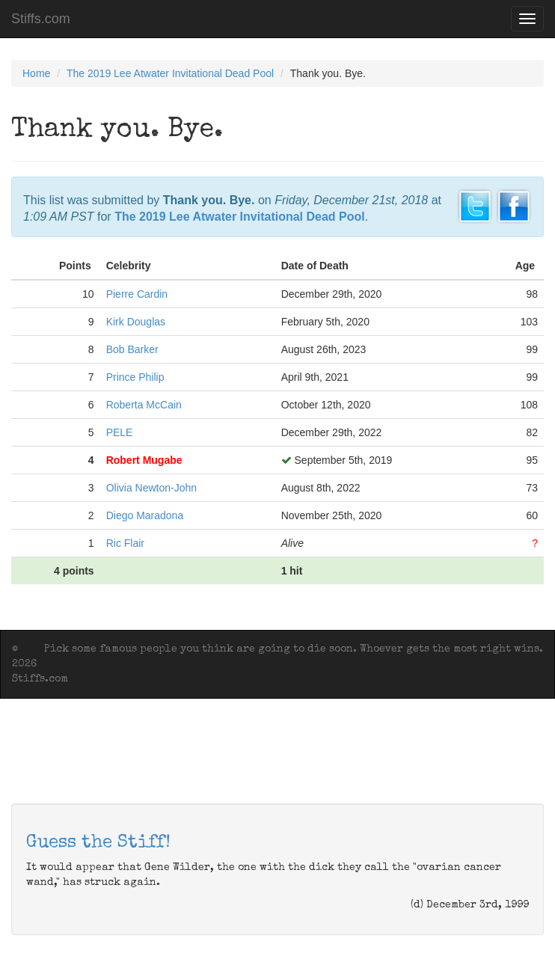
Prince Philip (135, 377)
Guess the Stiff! (98, 843)
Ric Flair (125, 543)
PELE (120, 432)
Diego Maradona (145, 515)
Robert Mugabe (144, 460)
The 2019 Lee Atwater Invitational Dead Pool (170, 73)
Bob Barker (132, 349)
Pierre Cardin (137, 294)
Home (36, 73)
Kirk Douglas (136, 322)
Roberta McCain (144, 405)
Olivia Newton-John (151, 488)
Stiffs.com (41, 19)
